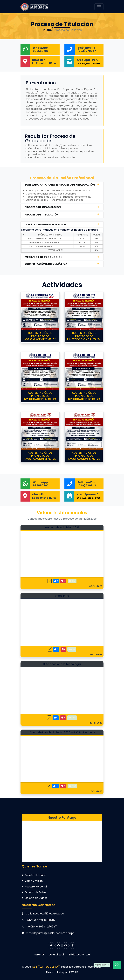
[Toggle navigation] (99, 7)
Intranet (39, 955)
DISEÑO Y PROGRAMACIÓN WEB (46, 225)
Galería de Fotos (35, 892)
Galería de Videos (36, 898)
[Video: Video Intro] (62, 625)
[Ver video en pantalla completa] (50, 581)
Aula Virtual (57, 955)
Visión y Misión (34, 881)
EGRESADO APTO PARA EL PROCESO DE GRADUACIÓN (60, 185)
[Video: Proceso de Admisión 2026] (62, 557)
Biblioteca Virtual (80, 955)
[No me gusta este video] (63, 581)
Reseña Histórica (35, 875)
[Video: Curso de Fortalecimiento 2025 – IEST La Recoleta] (62, 762)
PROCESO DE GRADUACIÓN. (43, 207)
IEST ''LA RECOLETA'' (46, 967)
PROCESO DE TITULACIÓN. (42, 215)
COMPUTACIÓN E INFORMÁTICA (46, 264)
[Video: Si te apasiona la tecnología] (62, 693)
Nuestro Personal (36, 887)
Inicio (47, 30)
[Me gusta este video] (56, 581)
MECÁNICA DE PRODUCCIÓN (44, 257)
